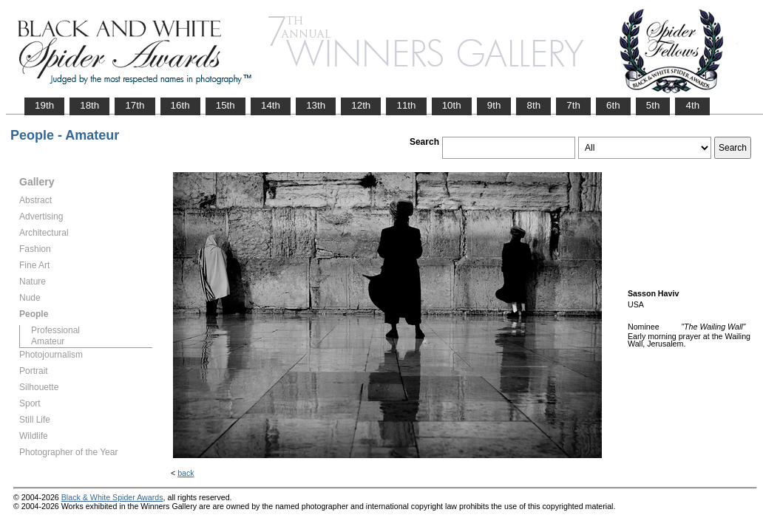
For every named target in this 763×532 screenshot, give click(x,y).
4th (692, 105)
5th (653, 105)
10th (452, 105)
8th (533, 105)
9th (494, 105)
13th (316, 105)
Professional (55, 330)
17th (135, 105)
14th (271, 105)
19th (44, 105)
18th (89, 105)
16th (180, 105)
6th (613, 105)
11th (406, 105)
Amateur (48, 341)
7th (573, 105)
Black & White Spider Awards (112, 497)
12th (361, 105)
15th (225, 105)
